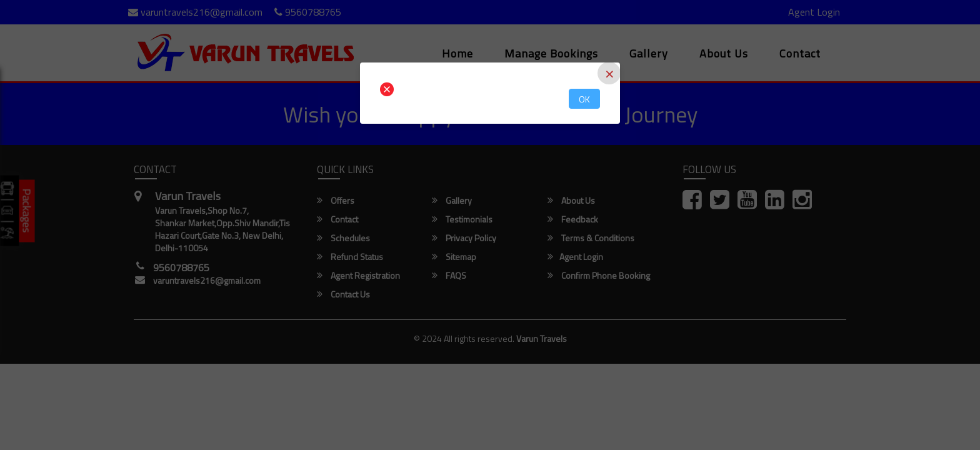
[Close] (609, 73)
